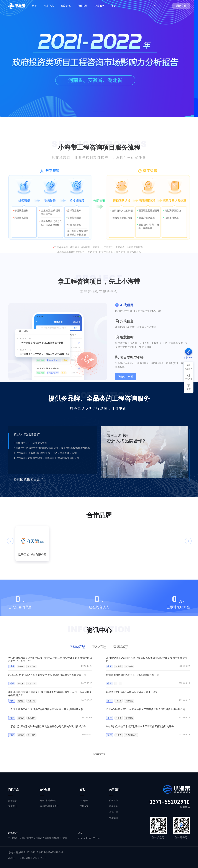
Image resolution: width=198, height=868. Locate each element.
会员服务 (100, 6)
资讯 (114, 6)
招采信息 (49, 6)
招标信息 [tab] (78, 647)
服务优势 (113, 806)
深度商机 (66, 6)
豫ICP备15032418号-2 (51, 852)
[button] (96, 111)
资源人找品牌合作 (48, 801)
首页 (34, 6)
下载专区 (84, 806)
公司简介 (113, 801)
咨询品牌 (113, 812)
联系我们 (113, 818)
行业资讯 (84, 801)
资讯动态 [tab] (120, 647)
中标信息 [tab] (99, 647)
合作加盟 (83, 6)
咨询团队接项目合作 (49, 806)
